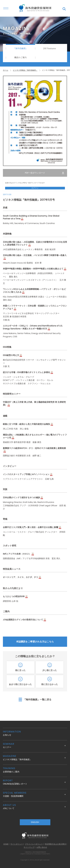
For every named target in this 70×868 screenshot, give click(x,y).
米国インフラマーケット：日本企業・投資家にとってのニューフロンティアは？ (35, 307)
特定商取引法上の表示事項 (55, 844)
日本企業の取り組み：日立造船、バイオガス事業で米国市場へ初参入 (35, 255)
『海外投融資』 (20, 48)
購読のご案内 (20, 57)
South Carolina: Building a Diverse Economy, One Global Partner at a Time (31, 217)
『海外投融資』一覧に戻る (37, 700)
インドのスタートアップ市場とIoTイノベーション (26, 474)
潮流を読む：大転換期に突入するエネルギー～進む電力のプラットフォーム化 (35, 436)
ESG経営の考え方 (11, 355)
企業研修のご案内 (35, 770)
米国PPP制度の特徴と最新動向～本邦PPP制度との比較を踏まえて (33, 269)
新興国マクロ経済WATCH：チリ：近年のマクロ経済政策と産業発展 (34, 448)
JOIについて (35, 807)
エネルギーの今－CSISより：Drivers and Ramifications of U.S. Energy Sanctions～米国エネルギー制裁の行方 (33, 327)
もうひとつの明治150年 (14, 596)
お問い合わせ (42, 847)
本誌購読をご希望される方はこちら (35, 642)
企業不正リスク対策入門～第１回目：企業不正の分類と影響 (31, 527)
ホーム (6, 70)
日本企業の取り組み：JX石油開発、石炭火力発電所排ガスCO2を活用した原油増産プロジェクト (35, 243)
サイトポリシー (17, 844)
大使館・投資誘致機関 (35, 794)
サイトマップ (29, 847)
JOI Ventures (50, 48)
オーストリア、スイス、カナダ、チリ (21, 577)
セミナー (35, 745)
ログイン (35, 188)
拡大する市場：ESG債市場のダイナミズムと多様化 (26, 372)
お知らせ (35, 733)
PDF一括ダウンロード (35, 173)
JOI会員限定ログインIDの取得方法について (23, 620)
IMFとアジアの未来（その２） (17, 554)
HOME (6, 844)
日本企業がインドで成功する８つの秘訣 (21, 498)
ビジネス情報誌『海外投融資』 (25, 70)
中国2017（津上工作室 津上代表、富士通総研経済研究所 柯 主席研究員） (34, 404)
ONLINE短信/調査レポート (35, 782)
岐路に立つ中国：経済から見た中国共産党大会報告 (26, 424)
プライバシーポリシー (34, 844)
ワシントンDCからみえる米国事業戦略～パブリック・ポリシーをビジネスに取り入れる (34, 291)
